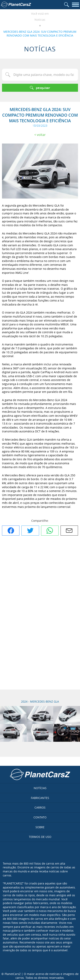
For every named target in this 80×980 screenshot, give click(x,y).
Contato (40, 817)
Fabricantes (40, 798)
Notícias (40, 20)
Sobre (40, 827)
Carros (40, 807)
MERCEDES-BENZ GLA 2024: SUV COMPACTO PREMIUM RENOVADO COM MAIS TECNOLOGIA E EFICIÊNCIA (40, 34)
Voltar (41, 135)
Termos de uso (40, 837)
